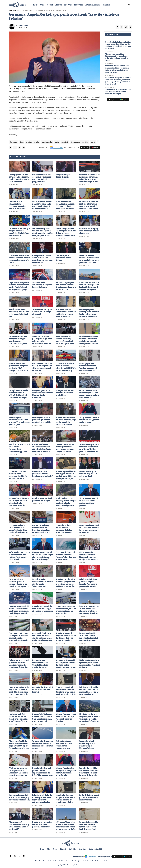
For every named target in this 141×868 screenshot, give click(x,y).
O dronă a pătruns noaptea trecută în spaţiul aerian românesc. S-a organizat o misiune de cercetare (66, 745)
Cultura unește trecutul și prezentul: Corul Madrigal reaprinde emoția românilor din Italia (19, 664)
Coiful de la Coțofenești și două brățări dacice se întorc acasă (89, 797)
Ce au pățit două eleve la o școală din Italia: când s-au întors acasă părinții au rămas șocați (42, 637)
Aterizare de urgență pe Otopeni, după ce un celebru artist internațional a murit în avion (42, 340)
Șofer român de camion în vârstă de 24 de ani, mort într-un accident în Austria (43, 745)
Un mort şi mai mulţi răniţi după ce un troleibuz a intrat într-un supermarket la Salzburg (42, 529)
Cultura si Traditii (92, 5)
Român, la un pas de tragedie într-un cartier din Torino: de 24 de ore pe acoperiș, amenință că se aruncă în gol (66, 637)
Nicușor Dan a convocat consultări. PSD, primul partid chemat (89, 420)
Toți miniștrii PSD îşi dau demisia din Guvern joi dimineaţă (43, 312)
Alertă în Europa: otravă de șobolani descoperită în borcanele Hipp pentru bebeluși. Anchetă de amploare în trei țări (19, 448)
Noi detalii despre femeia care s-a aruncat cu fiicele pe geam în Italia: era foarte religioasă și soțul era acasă (66, 313)
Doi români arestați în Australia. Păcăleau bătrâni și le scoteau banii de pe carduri (88, 826)
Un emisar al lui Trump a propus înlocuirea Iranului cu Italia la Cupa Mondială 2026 (19, 232)
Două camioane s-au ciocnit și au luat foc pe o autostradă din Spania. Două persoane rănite (66, 502)
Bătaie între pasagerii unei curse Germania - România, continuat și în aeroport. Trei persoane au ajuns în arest (66, 286)
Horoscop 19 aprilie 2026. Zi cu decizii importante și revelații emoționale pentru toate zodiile (89, 637)
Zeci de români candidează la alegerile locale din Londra (42, 285)
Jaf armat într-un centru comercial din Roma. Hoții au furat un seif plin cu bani (19, 556)
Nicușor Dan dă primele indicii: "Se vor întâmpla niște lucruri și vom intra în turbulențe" (42, 556)
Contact (85, 861)
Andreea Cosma (23, 26)
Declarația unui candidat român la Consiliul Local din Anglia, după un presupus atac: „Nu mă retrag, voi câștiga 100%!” (42, 664)
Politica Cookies (59, 861)
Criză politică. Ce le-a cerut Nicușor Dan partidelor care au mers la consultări (43, 259)
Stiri (42, 5)
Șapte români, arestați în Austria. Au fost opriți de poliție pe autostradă (19, 797)
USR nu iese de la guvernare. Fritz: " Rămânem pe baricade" (42, 474)
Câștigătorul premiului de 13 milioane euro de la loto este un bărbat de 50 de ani (89, 529)
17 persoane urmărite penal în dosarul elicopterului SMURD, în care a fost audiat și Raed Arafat (66, 367)
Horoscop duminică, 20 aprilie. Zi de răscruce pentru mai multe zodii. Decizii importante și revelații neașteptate (19, 610)
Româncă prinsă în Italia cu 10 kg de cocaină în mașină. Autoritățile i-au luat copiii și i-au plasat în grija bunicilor (66, 475)
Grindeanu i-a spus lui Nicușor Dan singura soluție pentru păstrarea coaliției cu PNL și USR (18, 340)
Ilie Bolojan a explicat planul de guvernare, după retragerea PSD (41, 420)
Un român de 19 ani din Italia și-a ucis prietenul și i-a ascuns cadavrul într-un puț (42, 367)
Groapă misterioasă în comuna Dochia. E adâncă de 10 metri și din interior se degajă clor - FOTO (18, 394)
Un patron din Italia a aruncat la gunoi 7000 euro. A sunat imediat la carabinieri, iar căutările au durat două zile (89, 394)
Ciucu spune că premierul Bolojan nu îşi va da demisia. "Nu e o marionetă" (19, 826)
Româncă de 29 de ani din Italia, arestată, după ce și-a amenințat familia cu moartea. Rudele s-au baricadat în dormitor (66, 421)
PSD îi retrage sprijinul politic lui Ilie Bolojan (42, 499)
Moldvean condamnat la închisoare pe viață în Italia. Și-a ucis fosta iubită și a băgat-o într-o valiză (89, 178)
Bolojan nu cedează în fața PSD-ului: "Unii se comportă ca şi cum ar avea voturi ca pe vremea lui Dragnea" (89, 691)
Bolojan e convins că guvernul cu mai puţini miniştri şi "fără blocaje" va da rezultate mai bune (19, 367)
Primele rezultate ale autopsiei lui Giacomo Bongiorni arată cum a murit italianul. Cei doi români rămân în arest (65, 691)
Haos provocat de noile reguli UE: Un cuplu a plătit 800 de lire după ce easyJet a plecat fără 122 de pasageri (19, 691)
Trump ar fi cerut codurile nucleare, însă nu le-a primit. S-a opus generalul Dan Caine (89, 259)
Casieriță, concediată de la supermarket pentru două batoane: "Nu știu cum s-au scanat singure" (65, 448)
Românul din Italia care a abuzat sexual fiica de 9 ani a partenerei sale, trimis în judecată (42, 718)
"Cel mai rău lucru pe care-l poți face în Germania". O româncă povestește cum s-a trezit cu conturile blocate (19, 772)
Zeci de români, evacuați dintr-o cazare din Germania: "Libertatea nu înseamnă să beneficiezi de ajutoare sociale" (42, 583)
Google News (58, 147)
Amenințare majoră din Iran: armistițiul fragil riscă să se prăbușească (42, 609)
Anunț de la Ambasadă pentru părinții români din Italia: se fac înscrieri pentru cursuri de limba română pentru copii (66, 664)
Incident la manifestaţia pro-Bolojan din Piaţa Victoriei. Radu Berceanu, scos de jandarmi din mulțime (19, 502)
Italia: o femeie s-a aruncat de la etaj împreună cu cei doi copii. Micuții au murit (65, 340)
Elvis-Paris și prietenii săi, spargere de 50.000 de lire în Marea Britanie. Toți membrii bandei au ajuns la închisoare (66, 232)
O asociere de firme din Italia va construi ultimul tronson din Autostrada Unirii (19, 259)
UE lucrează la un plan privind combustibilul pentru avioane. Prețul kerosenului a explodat (66, 826)
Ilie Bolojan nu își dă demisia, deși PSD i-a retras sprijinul (88, 474)
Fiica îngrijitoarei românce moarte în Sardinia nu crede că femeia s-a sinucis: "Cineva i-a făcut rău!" (89, 367)
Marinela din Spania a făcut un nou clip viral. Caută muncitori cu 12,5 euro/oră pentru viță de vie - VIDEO (42, 232)
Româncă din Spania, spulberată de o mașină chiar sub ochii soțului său (19, 313)
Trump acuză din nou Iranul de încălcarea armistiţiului (65, 393)
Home (36, 5)
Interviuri (78, 5)
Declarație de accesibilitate (99, 861)
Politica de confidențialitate (43, 861)
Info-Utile (68, 5)
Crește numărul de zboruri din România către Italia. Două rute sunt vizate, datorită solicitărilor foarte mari (42, 448)
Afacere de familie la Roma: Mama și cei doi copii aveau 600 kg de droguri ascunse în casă (19, 745)
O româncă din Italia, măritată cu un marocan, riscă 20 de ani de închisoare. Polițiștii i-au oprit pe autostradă (18, 475)
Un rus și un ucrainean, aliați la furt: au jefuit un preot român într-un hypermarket (66, 610)
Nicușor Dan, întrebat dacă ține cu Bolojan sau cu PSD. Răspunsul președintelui (66, 772)
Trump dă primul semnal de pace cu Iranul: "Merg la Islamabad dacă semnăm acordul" (87, 745)
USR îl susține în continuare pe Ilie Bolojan (63, 258)
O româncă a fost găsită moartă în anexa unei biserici (42, 690)
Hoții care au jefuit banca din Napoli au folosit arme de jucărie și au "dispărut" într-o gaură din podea (19, 718)
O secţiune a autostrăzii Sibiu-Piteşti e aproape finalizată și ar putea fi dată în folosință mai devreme (89, 286)
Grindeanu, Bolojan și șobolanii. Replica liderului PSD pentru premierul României (88, 583)
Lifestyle (58, 5)
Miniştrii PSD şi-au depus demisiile (63, 176)
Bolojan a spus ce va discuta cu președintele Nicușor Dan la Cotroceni (42, 394)
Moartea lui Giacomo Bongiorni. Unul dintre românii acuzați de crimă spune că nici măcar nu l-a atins (65, 799)
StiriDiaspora (13, 10)
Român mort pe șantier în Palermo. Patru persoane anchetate (42, 824)
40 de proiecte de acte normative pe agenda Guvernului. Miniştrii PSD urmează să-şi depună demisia (42, 205)
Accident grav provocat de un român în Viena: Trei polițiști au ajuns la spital (19, 421)
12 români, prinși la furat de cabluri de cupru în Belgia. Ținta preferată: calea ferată (19, 529)
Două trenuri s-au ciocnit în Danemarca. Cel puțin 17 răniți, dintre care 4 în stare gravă (65, 205)
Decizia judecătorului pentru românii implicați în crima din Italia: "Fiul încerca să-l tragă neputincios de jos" (42, 772)
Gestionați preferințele (73, 861)
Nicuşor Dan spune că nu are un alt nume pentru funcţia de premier (88, 502)
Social (50, 5)
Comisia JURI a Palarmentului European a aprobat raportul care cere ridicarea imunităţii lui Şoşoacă (18, 205)
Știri (20, 10)
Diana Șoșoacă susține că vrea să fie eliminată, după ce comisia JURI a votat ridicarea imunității (19, 178)
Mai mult (107, 5)
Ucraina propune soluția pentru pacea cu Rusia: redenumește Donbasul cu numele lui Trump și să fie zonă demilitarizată (89, 313)
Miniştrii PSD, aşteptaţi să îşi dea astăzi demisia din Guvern (89, 231)
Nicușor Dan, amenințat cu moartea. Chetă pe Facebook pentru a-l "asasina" (66, 718)
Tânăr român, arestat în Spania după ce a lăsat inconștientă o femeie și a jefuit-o (89, 664)
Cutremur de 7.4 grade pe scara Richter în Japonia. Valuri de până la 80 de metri (66, 556)
